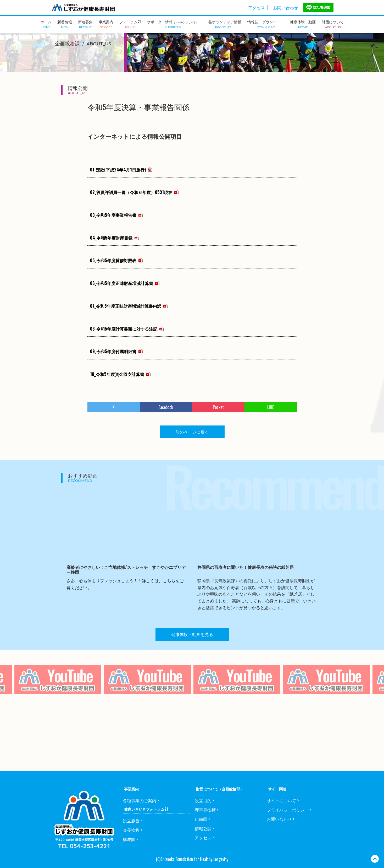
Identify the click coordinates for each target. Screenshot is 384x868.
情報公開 (203, 828)
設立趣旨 (131, 821)
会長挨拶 (131, 830)
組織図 (201, 819)
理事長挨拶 (205, 810)
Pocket (218, 407)
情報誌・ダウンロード (266, 24)
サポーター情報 (173, 24)
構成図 (129, 839)
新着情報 (65, 24)
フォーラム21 (130, 24)
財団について (333, 24)
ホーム (46, 24)
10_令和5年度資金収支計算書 (117, 374)
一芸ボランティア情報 (223, 24)
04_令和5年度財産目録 (111, 238)
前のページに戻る (192, 432)
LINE (271, 407)
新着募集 (85, 24)
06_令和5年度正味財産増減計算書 (122, 283)
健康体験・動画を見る (192, 634)
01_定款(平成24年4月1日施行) (118, 170)
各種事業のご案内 (140, 800)
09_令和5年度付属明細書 (113, 351)
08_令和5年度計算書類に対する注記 (124, 329)
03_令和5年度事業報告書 (113, 215)
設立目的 (203, 800)
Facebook (166, 407)
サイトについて (281, 800)
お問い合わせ (286, 7)
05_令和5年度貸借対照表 (113, 260)
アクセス (257, 7)
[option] (147, 690)
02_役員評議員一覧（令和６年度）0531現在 (131, 192)
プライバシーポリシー (288, 810)
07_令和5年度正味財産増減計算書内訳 (126, 306)
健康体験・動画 (303, 24)
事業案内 (106, 24)
